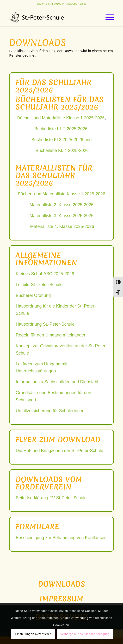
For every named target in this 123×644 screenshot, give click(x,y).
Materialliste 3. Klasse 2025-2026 (61, 216)
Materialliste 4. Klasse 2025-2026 (62, 226)
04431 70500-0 (55, 4)
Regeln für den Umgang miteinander (50, 335)
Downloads (62, 584)
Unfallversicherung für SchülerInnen (50, 411)
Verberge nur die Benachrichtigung (85, 634)
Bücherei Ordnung (33, 295)
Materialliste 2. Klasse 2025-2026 (61, 205)
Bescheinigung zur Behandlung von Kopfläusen (61, 538)
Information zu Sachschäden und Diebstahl (57, 382)
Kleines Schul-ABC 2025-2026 (45, 274)
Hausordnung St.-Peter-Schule (45, 324)
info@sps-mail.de (76, 4)
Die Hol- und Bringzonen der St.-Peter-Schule (59, 451)
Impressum (61, 599)
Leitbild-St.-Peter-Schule (39, 285)
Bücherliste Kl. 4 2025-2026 (62, 151)
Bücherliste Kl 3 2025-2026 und (61, 140)
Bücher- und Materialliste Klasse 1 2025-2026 (61, 118)
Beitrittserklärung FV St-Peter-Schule (51, 498)
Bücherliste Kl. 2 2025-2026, (61, 129)
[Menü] (107, 17)
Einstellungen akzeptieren (33, 634)
